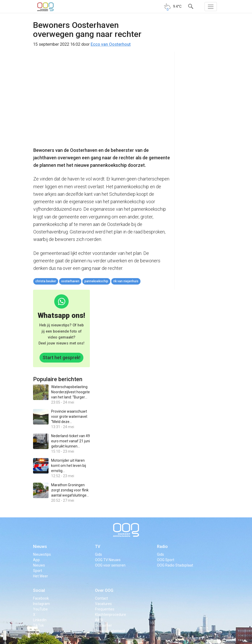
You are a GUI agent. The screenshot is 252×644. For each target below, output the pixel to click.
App (36, 560)
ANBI (99, 620)
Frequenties (105, 609)
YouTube (40, 609)
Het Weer (41, 576)
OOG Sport (166, 560)
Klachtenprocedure (111, 615)
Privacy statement (110, 631)
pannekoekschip (96, 281)
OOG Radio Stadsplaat (175, 565)
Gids (99, 554)
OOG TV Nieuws (108, 560)
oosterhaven (70, 281)
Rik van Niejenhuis (126, 281)
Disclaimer (104, 625)
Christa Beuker (46, 281)
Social (39, 590)
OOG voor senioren (110, 565)
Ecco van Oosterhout (111, 44)
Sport (38, 571)
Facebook (41, 598)
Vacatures (103, 604)
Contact (101, 598)
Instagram (41, 604)
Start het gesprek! (61, 358)
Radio (162, 547)
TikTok (38, 625)
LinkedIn (40, 620)
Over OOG (104, 590)
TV (98, 547)
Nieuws (40, 547)
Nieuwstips (42, 554)
